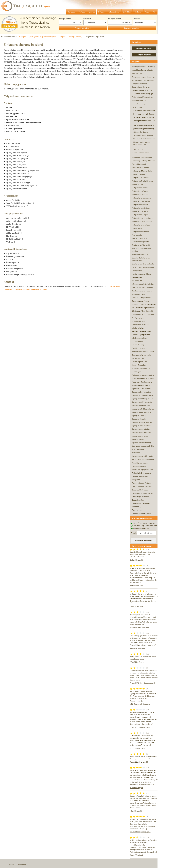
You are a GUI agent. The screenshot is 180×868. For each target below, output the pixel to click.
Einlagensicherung (76, 37)
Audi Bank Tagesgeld (138, 748)
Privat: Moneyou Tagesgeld (140, 727)
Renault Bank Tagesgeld (139, 762)
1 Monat (95, 22)
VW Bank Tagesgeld (137, 648)
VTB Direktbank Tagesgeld (140, 704)
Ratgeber (63, 37)
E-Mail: (134, 533)
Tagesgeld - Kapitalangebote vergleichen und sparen (38, 37)
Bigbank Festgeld (136, 560)
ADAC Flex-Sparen (137, 662)
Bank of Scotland (136, 855)
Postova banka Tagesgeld (139, 627)
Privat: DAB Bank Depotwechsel (142, 683)
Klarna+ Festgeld (136, 788)
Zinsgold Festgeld (137, 606)
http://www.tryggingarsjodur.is (33, 289)
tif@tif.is (111, 286)
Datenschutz (22, 864)
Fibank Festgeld (136, 811)
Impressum (9, 864)
